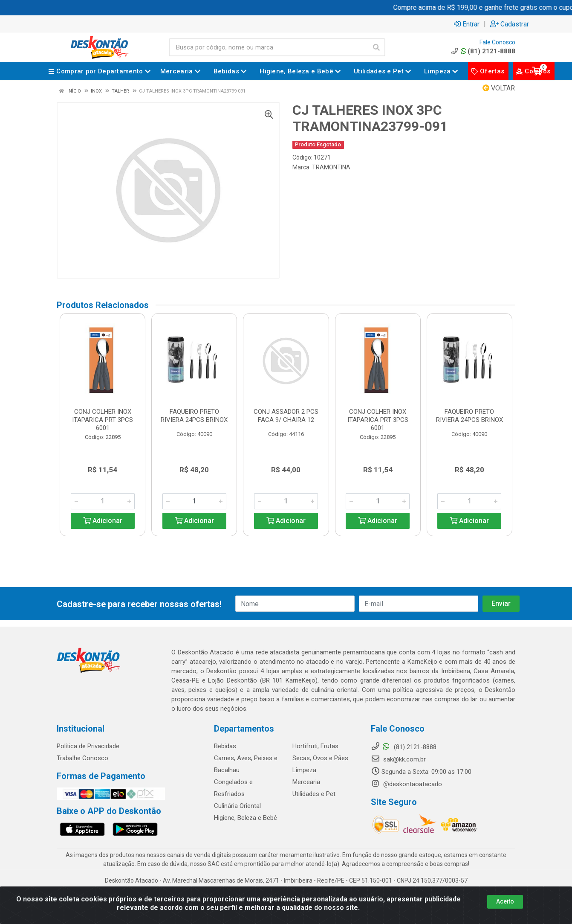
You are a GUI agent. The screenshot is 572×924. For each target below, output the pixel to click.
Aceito (505, 901)
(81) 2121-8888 (483, 51)
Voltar (499, 88)
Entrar (467, 24)
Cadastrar (510, 24)
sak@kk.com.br (398, 759)
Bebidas (225, 746)
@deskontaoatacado (406, 784)
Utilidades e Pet (314, 794)
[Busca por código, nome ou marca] (268, 47)
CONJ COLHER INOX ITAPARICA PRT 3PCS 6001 (103, 420)
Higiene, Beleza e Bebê (246, 818)
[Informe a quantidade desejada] (103, 501)
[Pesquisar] (376, 47)
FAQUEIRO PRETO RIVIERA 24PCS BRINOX (194, 416)
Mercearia (306, 782)
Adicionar (103, 521)
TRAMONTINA (331, 167)
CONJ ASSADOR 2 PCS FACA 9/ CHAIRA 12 (286, 416)
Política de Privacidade (88, 746)
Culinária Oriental (237, 806)
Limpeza (304, 770)
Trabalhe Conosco (82, 758)
